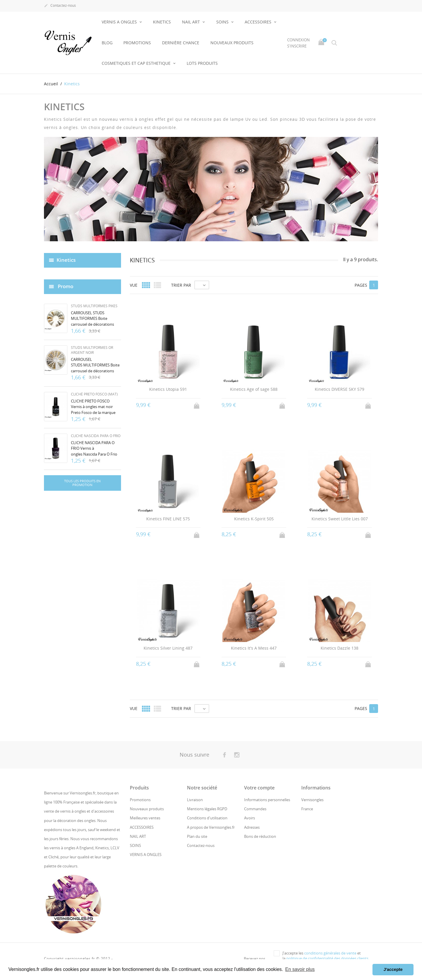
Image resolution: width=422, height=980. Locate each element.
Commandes (255, 809)
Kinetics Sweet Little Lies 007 (340, 519)
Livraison (195, 800)
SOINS (223, 22)
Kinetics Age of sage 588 (254, 389)
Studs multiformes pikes (94, 306)
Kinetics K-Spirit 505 (254, 519)
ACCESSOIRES (259, 22)
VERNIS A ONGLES (120, 22)
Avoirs (250, 818)
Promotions (137, 43)
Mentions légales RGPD (207, 809)
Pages (361, 285)
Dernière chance (181, 43)
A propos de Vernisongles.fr (211, 827)
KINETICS (162, 22)
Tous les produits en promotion (82, 483)
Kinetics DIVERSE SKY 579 (340, 389)
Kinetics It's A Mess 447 (254, 648)
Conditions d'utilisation (207, 818)
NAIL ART (192, 22)
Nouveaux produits (147, 809)
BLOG (107, 43)
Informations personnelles (267, 800)
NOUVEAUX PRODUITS (232, 43)
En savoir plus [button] (300, 969)
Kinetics (66, 260)
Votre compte (259, 788)
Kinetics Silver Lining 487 (168, 648)
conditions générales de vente (330, 953)
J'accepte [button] (393, 969)
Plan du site (197, 836)
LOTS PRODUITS (202, 63)
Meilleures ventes (145, 818)
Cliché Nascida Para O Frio (96, 436)
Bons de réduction (260, 836)
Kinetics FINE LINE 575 (168, 519)
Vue (134, 285)
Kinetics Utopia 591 (168, 389)
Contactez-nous (60, 6)
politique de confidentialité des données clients (327, 958)
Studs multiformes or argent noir (92, 350)
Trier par (181, 285)
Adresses (252, 827)
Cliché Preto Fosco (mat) (94, 394)
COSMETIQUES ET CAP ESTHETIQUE (137, 63)
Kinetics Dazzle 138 (340, 648)
